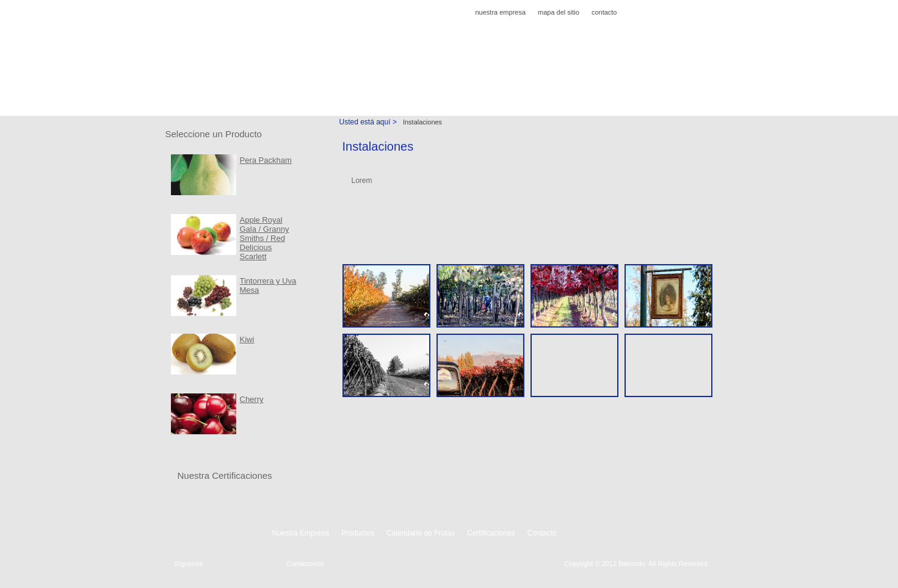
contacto (604, 12)
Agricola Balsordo (214, 45)
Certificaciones (451, 90)
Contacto (588, 90)
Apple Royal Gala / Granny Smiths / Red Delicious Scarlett (265, 238)
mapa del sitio (559, 12)
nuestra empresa (500, 12)
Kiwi (247, 339)
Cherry (252, 399)
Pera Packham (266, 160)
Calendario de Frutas (364, 90)
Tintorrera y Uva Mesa (268, 285)
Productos (285, 90)
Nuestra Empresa (212, 90)
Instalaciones (525, 90)
